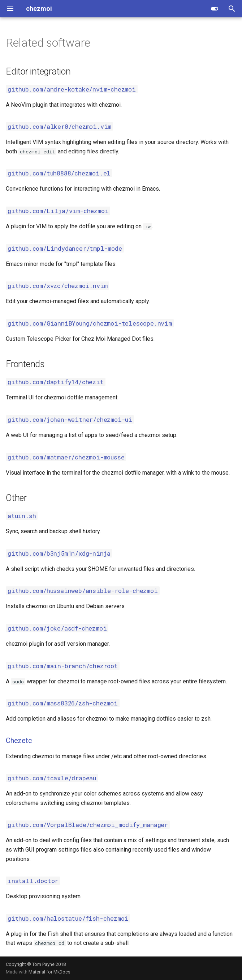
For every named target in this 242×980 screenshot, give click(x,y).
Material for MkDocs (49, 972)
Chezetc (19, 741)
